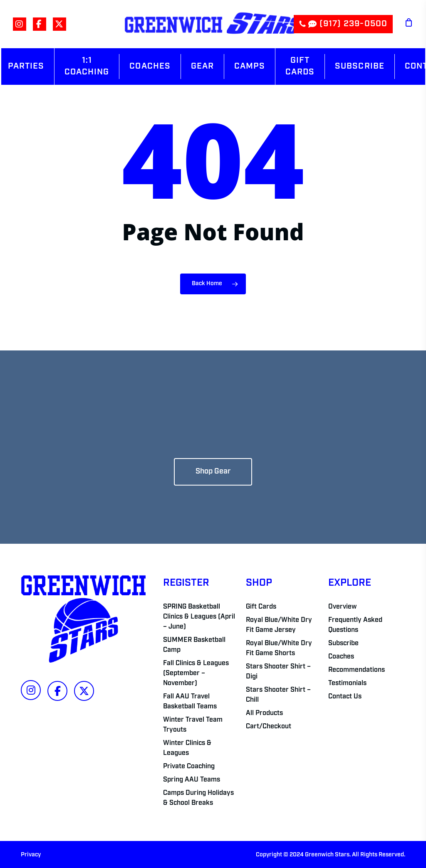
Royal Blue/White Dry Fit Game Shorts (279, 649)
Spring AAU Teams (192, 780)
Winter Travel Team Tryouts (193, 725)
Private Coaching (189, 767)
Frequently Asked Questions (355, 625)
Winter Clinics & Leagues (187, 748)
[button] (213, 472)
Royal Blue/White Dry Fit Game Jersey (279, 625)
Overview (342, 607)
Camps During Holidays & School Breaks (198, 798)
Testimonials (347, 683)
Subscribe (343, 644)
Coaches (341, 657)
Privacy (31, 855)
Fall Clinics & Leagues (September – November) (196, 673)
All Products (264, 713)
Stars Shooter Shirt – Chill (278, 695)
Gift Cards (261, 607)
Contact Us (345, 697)
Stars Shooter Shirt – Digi (278, 672)
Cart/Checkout (269, 727)
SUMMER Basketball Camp (194, 645)
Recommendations (357, 670)
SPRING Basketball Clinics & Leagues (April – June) (199, 617)
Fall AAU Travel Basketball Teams (190, 702)
